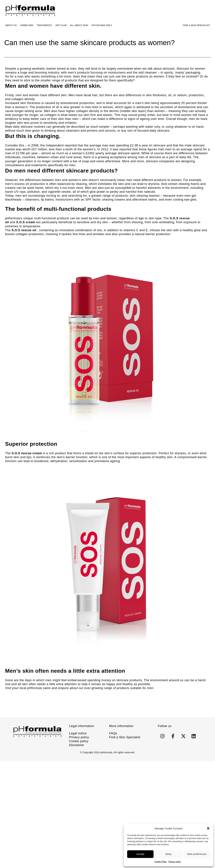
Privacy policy (175, 862)
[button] (208, 828)
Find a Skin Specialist (125, 737)
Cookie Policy (161, 862)
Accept (140, 854)
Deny (168, 854)
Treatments (44, 25)
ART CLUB (61, 25)
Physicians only (102, 25)
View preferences (197, 854)
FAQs (113, 733)
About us (11, 25)
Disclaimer (77, 745)
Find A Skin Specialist (196, 25)
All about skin (79, 25)
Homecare (27, 25)
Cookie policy (79, 741)
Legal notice (78, 733)
